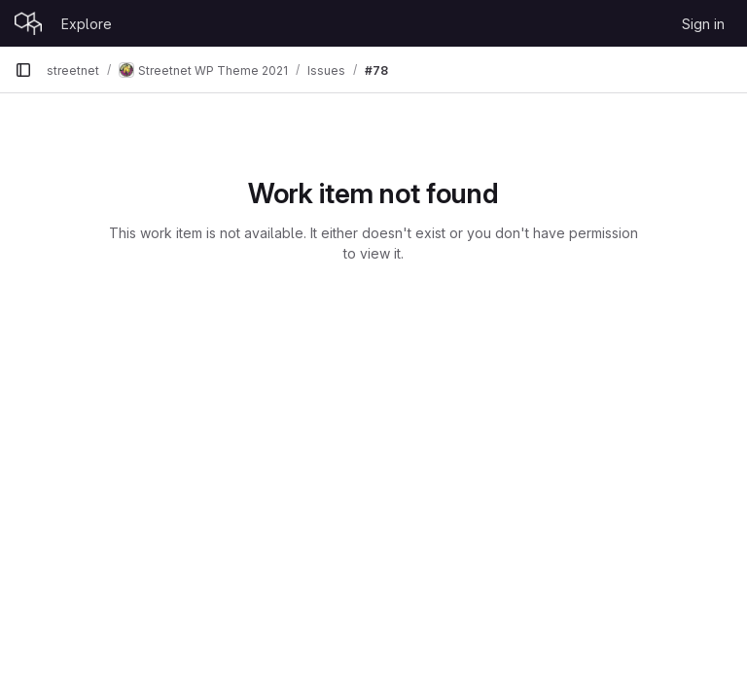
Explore (87, 24)
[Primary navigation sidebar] (23, 70)
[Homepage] (28, 23)
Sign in (703, 24)
